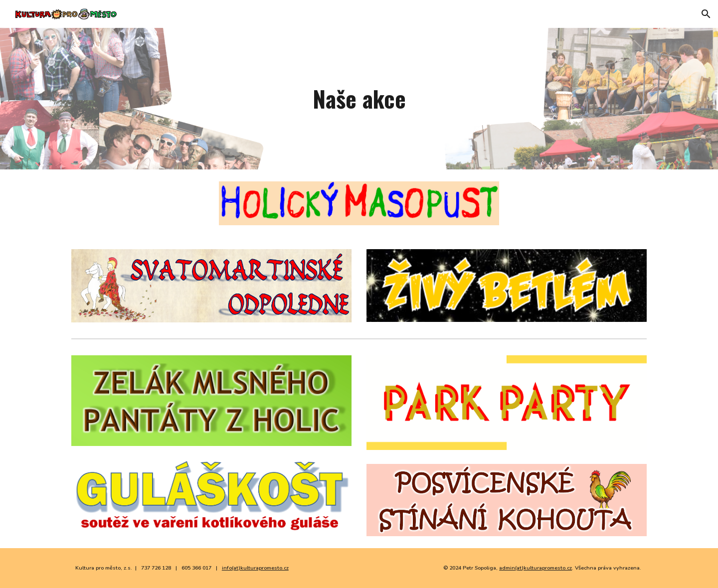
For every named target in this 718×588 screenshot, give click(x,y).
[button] (706, 14)
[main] (359, 99)
